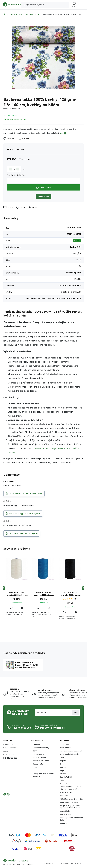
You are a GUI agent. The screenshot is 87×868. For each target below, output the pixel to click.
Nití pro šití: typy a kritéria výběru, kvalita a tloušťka (70, 807)
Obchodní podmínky (41, 748)
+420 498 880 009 (22, 728)
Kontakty (36, 744)
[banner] (11, 4)
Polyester (64, 767)
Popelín (63, 761)
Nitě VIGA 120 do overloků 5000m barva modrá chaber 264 (43, 594)
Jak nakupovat (39, 754)
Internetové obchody (53, 863)
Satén (63, 757)
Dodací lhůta (38, 764)
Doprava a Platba (40, 757)
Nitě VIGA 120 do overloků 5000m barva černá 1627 (70, 594)
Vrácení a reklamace (41, 761)
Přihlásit (76, 712)
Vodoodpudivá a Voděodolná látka (72, 819)
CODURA (64, 784)
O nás (35, 767)
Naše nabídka (66, 748)
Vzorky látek (65, 744)
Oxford (63, 774)
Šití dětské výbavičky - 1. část (72, 799)
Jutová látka (65, 811)
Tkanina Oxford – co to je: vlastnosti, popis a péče (71, 788)
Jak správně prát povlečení (71, 751)
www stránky (68, 863)
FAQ (34, 770)
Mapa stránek (28, 864)
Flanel (63, 764)
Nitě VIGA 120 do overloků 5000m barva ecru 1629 (17, 594)
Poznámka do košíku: (16, 175)
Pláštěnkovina (66, 814)
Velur (62, 780)
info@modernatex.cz (52, 728)
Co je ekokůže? (66, 792)
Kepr (62, 770)
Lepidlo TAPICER (66, 777)
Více (62, 133)
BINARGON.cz (79, 863)
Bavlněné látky (16, 14)
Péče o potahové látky (69, 802)
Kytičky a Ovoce (33, 14)
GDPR (35, 751)
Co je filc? (64, 796)
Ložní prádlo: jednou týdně (71, 754)
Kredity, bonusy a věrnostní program (43, 775)
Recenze (64, 823)
